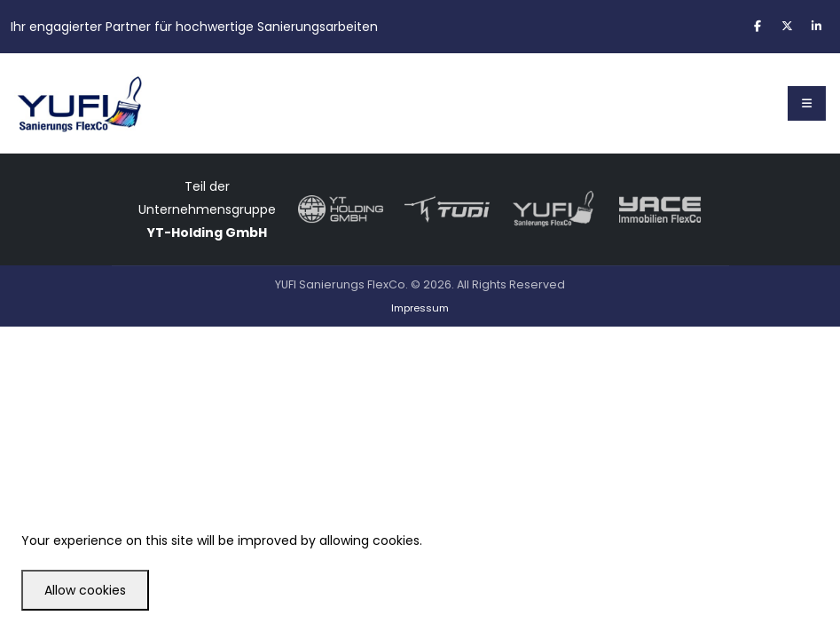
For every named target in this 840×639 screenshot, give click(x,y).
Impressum (420, 308)
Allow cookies (85, 590)
